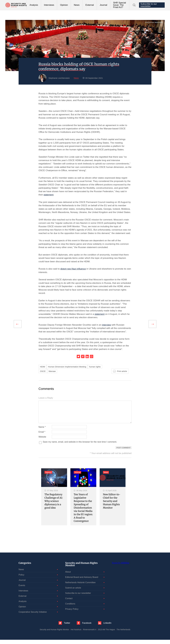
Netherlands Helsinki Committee (80, 587)
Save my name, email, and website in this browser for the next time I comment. (80, 446)
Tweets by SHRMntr (121, 567)
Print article (122, 371)
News (77, 5)
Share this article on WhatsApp (92, 356)
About (68, 576)
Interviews (49, 5)
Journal (103, 5)
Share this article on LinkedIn (87, 356)
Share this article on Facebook (83, 356)
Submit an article (73, 592)
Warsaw (52, 371)
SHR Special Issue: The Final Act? (120, 5)
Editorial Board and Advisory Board (82, 581)
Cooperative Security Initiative (33, 616)
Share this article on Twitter (78, 356)
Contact (69, 603)
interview (106, 325)
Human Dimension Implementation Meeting (67, 367)
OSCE (43, 371)
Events (22, 590)
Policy (21, 579)
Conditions (70, 608)
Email (42, 436)
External (90, 5)
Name (42, 431)
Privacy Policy (72, 613)
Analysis (34, 5)
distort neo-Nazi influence (73, 269)
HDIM (42, 367)
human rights (95, 367)
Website (42, 441)
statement (49, 195)
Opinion (64, 5)
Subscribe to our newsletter (149, 5)
